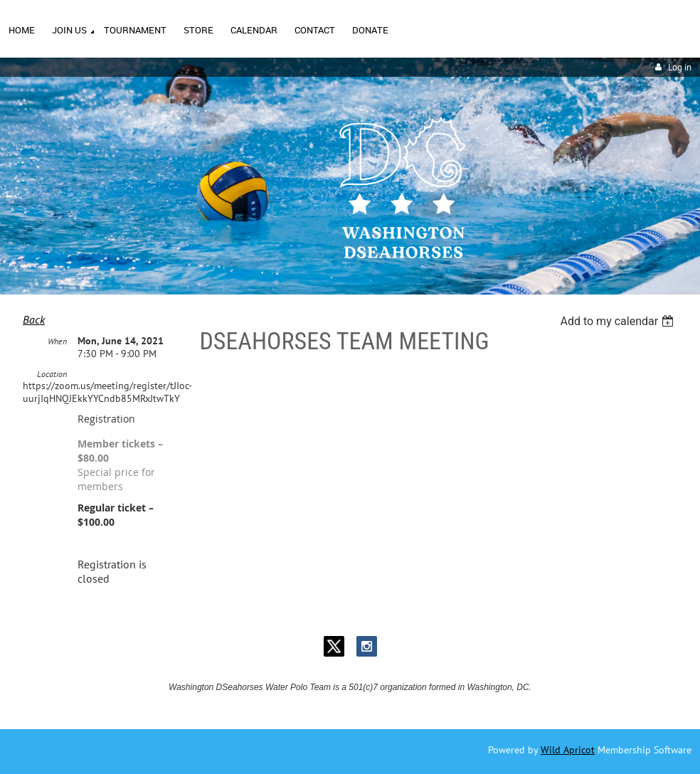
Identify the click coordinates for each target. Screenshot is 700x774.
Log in (680, 67)
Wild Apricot (568, 750)
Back (34, 319)
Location (52, 374)
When (57, 341)
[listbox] (619, 321)
